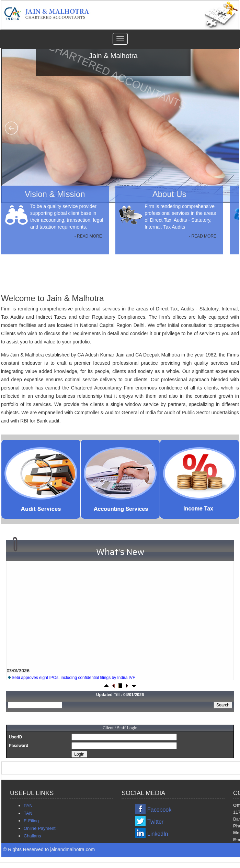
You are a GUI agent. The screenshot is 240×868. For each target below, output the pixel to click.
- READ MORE (88, 236)
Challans (32, 836)
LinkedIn (158, 834)
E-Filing (31, 821)
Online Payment (40, 828)
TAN (28, 813)
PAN (28, 806)
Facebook (159, 810)
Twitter (155, 822)
